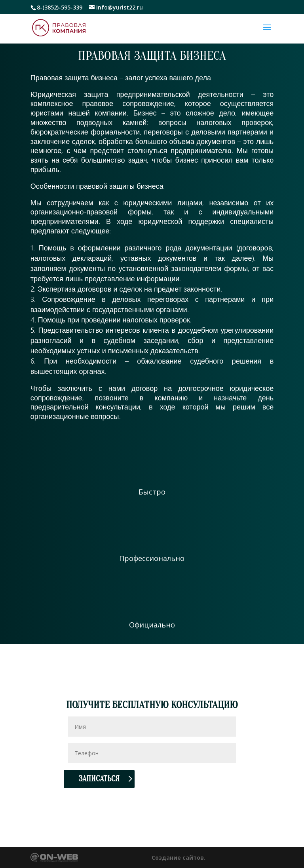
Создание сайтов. (179, 858)
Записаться (99, 779)
